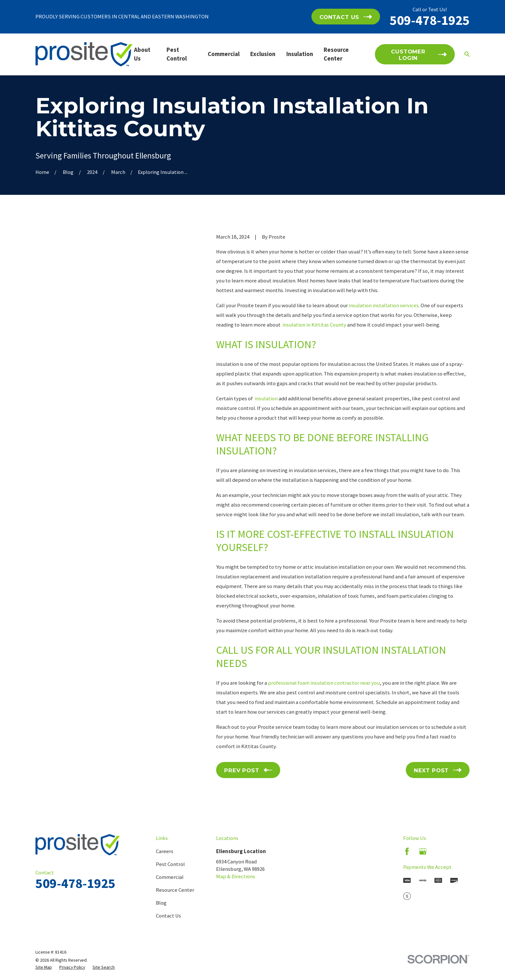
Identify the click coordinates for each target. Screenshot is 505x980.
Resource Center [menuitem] (336, 54)
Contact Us (168, 916)
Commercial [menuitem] (224, 54)
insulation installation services (384, 305)
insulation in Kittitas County (314, 325)
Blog (161, 903)
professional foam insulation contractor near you (324, 683)
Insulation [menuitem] (300, 54)
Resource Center (175, 890)
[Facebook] (407, 851)
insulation (266, 399)
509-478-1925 (430, 20)
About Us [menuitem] (142, 54)
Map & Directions (236, 876)
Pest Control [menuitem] (177, 54)
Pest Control (170, 864)
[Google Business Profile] (423, 851)
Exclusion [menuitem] (263, 54)
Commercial (170, 877)
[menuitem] (44, 967)
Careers (165, 851)
